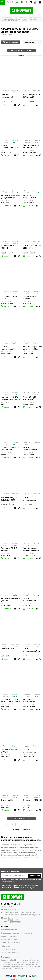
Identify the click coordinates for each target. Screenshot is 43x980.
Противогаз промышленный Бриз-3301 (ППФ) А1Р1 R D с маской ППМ (32, 701)
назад (16, 829)
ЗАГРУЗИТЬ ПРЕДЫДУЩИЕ (22, 50)
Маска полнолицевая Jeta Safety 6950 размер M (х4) (9, 499)
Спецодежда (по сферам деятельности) (17, 933)
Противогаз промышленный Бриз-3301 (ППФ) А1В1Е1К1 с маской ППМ (10, 96)
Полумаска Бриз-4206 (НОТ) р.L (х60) (31, 96)
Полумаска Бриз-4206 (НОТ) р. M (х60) (10, 449)
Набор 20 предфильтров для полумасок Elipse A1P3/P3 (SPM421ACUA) (32, 348)
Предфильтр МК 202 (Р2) (32, 800)
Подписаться (35, 876)
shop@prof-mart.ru (11, 909)
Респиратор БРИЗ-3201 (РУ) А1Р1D (10, 600)
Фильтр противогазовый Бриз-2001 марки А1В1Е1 (32, 499)
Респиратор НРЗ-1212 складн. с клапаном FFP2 (11, 398)
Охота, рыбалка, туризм (10, 943)
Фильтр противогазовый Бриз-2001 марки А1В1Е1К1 (29, 751)
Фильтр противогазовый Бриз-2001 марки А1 (9, 348)
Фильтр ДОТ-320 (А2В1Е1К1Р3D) (29, 398)
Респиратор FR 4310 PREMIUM (9, 549)
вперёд (26, 829)
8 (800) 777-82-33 (10, 904)
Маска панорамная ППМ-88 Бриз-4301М (31, 549)
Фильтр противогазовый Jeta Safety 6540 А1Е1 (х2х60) (31, 650)
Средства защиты (8, 949)
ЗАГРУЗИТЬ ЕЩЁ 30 (22, 818)
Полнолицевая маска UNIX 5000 (9, 297)
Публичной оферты (8, 882)
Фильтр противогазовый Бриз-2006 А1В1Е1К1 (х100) (31, 600)
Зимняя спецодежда (9, 940)
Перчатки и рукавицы (9, 953)
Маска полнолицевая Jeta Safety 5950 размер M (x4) (31, 146)
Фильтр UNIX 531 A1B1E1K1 (8, 247)
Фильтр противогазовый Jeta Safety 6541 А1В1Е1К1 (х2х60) (10, 146)
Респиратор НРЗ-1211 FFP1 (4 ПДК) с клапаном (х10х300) (10, 701)
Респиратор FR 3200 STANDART (9, 751)
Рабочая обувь (7, 946)
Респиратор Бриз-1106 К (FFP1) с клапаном (11, 197)
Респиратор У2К (7, 649)
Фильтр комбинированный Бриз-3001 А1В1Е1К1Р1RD (32, 449)
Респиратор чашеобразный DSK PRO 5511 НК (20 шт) (32, 197)
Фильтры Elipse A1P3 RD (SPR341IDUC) (32, 247)
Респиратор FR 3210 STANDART (31, 297)
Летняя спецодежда (9, 930)
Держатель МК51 (8, 800)
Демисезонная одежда (10, 936)
